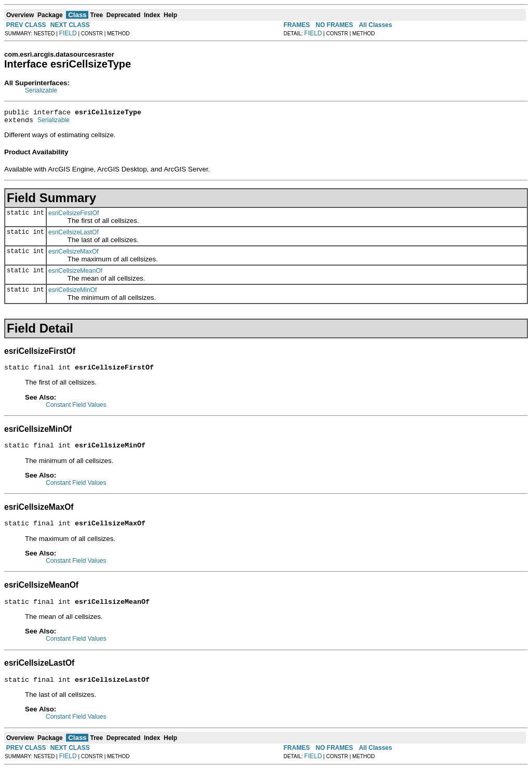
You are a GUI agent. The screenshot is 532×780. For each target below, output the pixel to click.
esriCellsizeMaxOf (74, 255)
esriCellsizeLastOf (74, 235)
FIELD (68, 33)
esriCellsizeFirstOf (74, 216)
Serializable (41, 90)
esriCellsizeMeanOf (75, 274)
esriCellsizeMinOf (72, 293)
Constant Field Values (76, 409)
